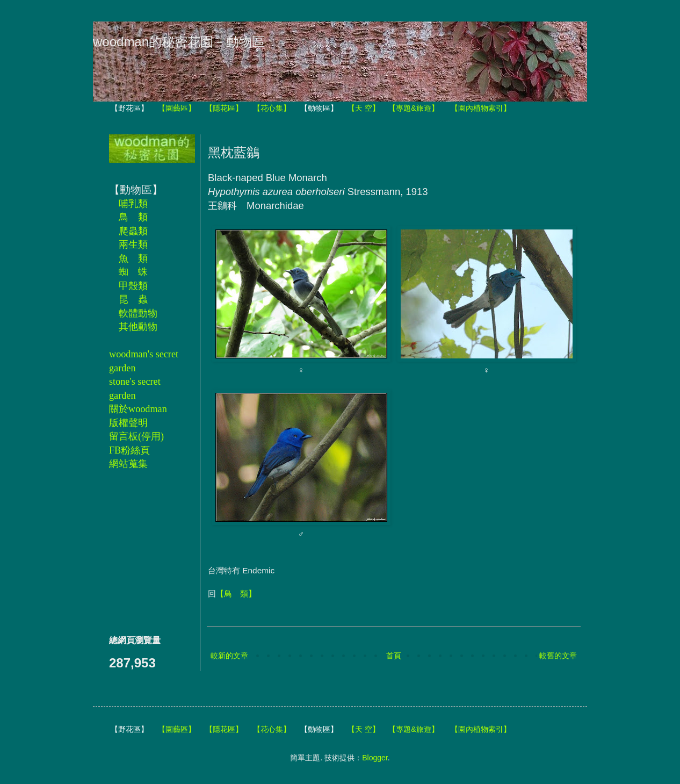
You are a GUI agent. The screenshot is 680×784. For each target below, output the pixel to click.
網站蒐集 (128, 464)
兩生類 (133, 244)
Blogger (375, 758)
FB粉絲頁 (129, 450)
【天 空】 (364, 108)
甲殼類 (133, 286)
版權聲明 (128, 423)
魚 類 (133, 258)
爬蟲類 (133, 231)
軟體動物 (138, 313)
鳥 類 (133, 217)
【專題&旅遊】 (413, 108)
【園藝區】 (177, 108)
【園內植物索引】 (481, 108)
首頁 (394, 656)
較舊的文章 (558, 656)
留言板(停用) (136, 436)
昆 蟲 (133, 299)
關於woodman (138, 409)
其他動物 (138, 327)
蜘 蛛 (133, 272)
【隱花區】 (224, 108)
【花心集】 (272, 108)
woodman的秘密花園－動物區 (179, 42)
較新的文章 (229, 656)
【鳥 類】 (236, 594)
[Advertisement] (141, 552)
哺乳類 (133, 204)
